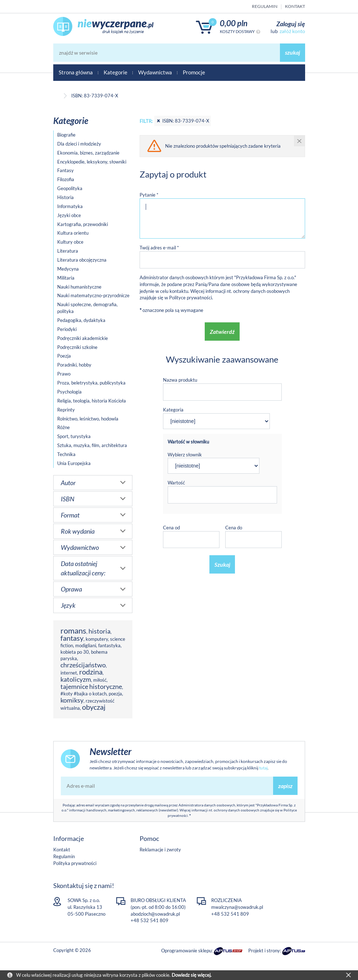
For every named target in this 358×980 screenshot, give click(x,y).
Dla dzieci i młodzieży (79, 144)
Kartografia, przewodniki (83, 224)
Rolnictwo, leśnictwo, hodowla (88, 419)
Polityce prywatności (191, 298)
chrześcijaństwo (83, 665)
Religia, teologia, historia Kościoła (92, 401)
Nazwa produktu (180, 380)
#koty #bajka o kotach (83, 694)
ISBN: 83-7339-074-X (183, 121)
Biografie (66, 135)
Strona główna (76, 72)
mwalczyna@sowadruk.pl (237, 907)
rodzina (91, 672)
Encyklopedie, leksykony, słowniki (92, 162)
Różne (64, 427)
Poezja (64, 356)
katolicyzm (76, 679)
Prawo (64, 374)
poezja (115, 694)
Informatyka (70, 206)
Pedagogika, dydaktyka (81, 320)
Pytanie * (149, 195)
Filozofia (66, 179)
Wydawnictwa (155, 72)
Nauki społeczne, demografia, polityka (87, 308)
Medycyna (68, 269)
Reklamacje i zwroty (160, 850)
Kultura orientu (73, 233)
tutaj (263, 768)
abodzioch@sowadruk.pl (155, 914)
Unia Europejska (74, 463)
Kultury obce (70, 242)
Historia (65, 197)
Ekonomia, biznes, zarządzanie (88, 153)
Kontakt (295, 6)
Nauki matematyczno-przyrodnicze (93, 295)
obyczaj (94, 707)
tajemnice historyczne (91, 686)
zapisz (285, 786)
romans (73, 631)
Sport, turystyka (74, 436)
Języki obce (69, 215)
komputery (97, 639)
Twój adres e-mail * (159, 248)
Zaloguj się (291, 24)
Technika (66, 454)
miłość (100, 680)
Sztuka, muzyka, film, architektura (92, 445)
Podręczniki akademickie (83, 338)
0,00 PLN (234, 23)
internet (69, 673)
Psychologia (69, 392)
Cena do (234, 528)
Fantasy (65, 170)
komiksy (72, 700)
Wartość (176, 483)
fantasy (72, 638)
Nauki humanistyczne (79, 287)
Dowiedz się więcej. (192, 975)
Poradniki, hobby (74, 365)
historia (99, 631)
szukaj (293, 52)
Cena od (171, 528)
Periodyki (67, 329)
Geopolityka (70, 188)
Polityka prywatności (75, 863)
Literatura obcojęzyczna (82, 260)
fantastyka (109, 645)
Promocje (194, 72)
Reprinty (66, 410)
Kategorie (115, 72)
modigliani (86, 645)
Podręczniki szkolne (77, 347)
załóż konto (292, 31)
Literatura (68, 251)
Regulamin (265, 6)
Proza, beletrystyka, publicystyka (91, 383)
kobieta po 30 (75, 652)
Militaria (66, 278)
